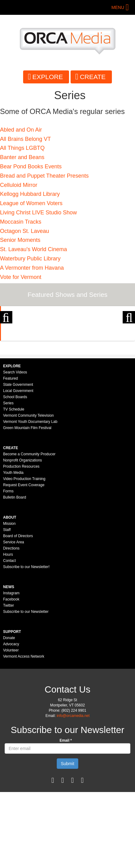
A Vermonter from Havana (32, 268)
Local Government (18, 467)
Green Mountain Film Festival (27, 504)
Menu (118, 7)
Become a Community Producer (29, 530)
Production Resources (21, 542)
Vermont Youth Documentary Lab (30, 498)
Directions (11, 624)
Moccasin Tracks (21, 222)
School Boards (15, 473)
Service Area (14, 618)
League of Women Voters (31, 203)
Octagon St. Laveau (25, 231)
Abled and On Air (21, 130)
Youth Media (13, 549)
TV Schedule (14, 485)
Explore (48, 77)
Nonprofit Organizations (22, 536)
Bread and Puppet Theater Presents (44, 176)
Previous (6, 341)
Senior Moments (20, 240)
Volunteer (11, 726)
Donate (9, 714)
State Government (18, 461)
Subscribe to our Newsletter (26, 688)
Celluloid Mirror (19, 185)
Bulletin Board (15, 573)
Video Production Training (24, 555)
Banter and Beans (22, 157)
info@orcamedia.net (73, 792)
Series (8, 479)
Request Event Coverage (24, 561)
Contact (9, 637)
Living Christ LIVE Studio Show (38, 213)
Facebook (11, 675)
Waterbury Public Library (30, 259)
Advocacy (11, 720)
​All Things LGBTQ (22, 148)
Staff (7, 606)
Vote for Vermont (21, 277)
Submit (67, 840)
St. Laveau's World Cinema (33, 249)
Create (93, 77)
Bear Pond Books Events (31, 166)
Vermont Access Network (24, 732)
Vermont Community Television (29, 491)
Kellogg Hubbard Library (30, 194)
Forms (8, 567)
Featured (10, 454)
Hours (8, 630)
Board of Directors (18, 612)
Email (66, 816)
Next (129, 341)
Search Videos (15, 448)
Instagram (11, 669)
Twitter (8, 681)
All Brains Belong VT (25, 139)
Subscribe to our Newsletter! (26, 643)
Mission (9, 600)
